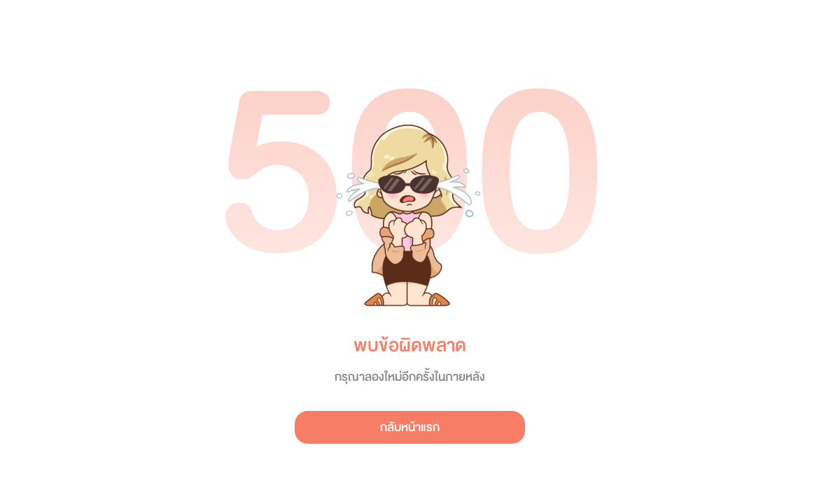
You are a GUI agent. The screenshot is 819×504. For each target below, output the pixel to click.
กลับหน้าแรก (410, 427)
